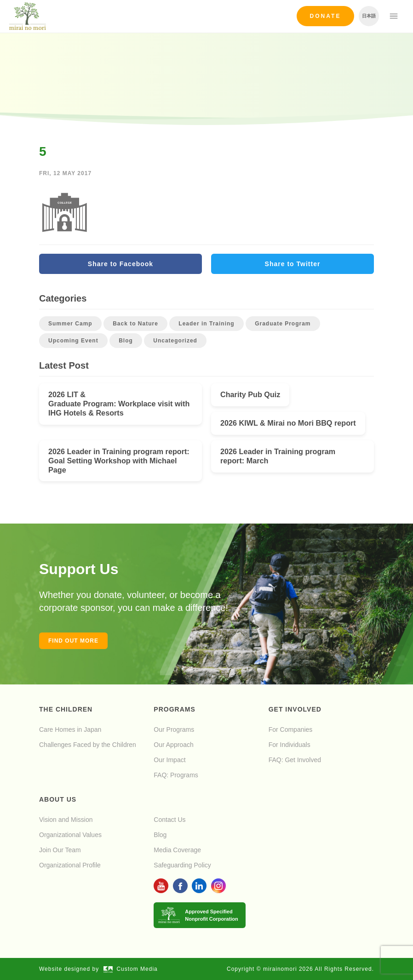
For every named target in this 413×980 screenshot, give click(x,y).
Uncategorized (175, 341)
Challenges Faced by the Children (88, 745)
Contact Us (169, 820)
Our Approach (173, 745)
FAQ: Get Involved (295, 760)
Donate (326, 16)
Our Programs (174, 729)
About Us (58, 799)
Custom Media (131, 969)
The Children (66, 709)
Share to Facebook (120, 264)
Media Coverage (177, 850)
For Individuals (290, 745)
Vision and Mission (66, 820)
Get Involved (295, 709)
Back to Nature (135, 324)
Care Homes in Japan (70, 729)
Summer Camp (70, 324)
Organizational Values (70, 835)
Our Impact (169, 760)
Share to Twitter (293, 264)
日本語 (369, 16)
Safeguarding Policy (182, 865)
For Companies (291, 729)
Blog (126, 341)
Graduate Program (283, 324)
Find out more (73, 641)
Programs (174, 709)
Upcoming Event (73, 341)
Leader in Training (206, 324)
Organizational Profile (70, 865)
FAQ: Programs (176, 775)
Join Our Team (60, 850)
